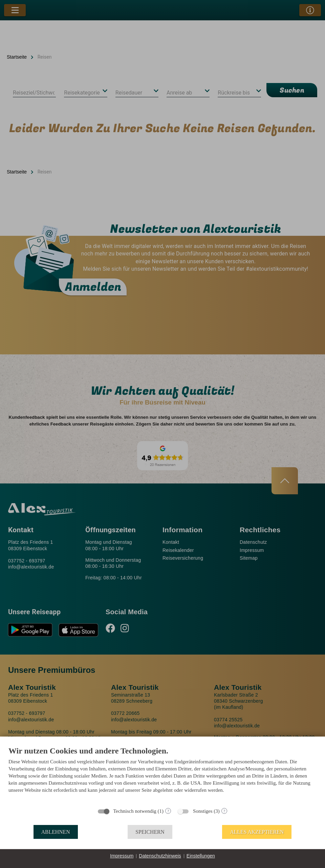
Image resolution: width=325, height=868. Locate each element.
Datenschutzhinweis (160, 856)
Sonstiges (203, 811)
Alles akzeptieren (257, 832)
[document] (162, 775)
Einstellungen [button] (201, 856)
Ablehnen (56, 832)
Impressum (122, 856)
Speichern (150, 832)
